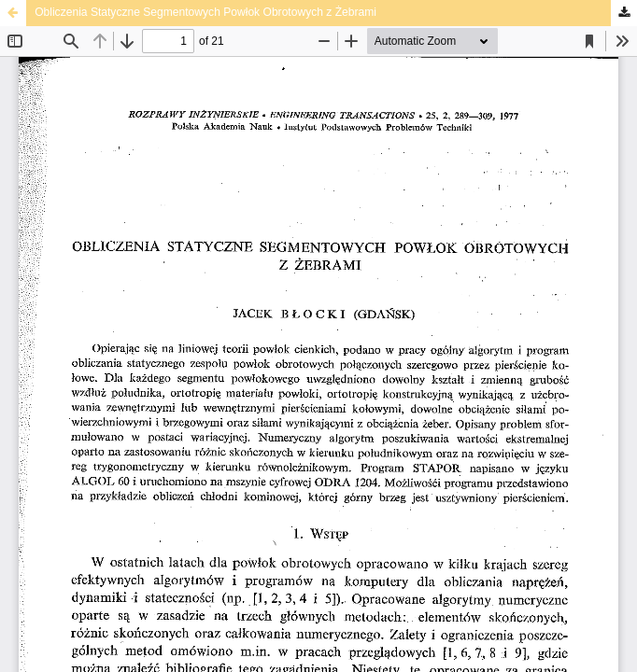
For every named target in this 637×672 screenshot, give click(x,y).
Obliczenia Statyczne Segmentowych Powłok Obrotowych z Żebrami (205, 12)
